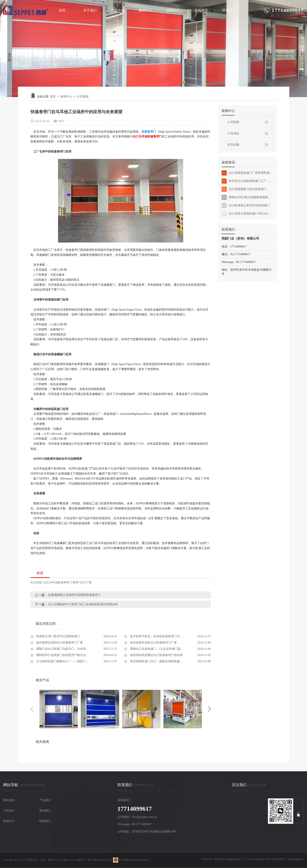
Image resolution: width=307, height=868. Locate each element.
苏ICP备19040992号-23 (100, 860)
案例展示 (45, 811)
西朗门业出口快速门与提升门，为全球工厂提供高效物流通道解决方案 (76, 649)
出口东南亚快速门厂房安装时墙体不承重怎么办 (248, 173)
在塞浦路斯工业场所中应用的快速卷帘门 (74, 595)
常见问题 (233, 145)
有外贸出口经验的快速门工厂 (230, 859)
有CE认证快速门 (256, 859)
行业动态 (233, 133)
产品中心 (118, 10)
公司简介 (9, 811)
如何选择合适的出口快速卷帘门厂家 (59, 643)
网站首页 (9, 800)
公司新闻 (83, 97)
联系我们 (229, 10)
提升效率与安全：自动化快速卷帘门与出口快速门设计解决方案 (170, 636)
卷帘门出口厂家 (82, 582)
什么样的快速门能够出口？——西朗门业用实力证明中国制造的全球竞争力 (76, 661)
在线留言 (201, 10)
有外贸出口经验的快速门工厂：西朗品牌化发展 (248, 181)
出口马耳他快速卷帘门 (58, 582)
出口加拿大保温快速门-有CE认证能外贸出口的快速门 (248, 214)
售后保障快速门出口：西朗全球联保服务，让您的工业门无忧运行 (170, 661)
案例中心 (145, 10)
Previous (32, 709)
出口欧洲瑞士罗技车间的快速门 (246, 206)
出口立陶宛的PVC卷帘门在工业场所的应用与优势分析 (83, 604)
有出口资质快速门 (276, 859)
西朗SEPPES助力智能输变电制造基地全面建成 (248, 197)
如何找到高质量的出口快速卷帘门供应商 (156, 655)
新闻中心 (173, 10)
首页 (62, 10)
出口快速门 (37, 582)
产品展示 (45, 800)
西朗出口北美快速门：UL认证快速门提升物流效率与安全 (167, 649)
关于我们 (90, 10)
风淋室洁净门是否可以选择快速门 (58, 636)
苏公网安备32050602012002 (131, 860)
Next (209, 709)
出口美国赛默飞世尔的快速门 (244, 189)
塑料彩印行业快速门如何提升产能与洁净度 (64, 655)
